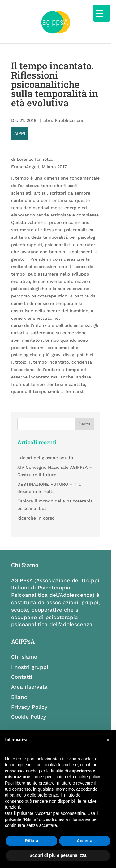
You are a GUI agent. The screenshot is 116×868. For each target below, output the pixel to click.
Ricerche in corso (37, 511)
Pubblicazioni (70, 126)
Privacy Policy (30, 700)
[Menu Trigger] (102, 13)
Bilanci (21, 691)
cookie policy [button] (87, 777)
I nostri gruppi (30, 661)
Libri (48, 126)
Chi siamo (25, 650)
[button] (108, 740)
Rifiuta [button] (32, 841)
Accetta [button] (85, 841)
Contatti (22, 670)
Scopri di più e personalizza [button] (58, 855)
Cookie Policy (29, 710)
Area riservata (30, 680)
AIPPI (95, 126)
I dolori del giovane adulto (46, 451)
